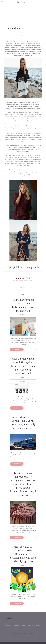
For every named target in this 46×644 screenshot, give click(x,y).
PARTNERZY (26, 625)
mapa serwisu (36, 628)
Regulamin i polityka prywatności (17, 628)
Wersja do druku (23, 287)
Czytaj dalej (17, 350)
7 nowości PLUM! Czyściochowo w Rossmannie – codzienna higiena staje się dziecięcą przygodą (23, 554)
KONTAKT (18, 625)
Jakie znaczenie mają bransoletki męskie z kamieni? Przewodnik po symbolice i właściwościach (23, 366)
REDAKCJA (35, 625)
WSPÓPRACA (8, 625)
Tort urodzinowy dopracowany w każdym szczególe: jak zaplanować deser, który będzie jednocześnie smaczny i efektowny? (23, 484)
